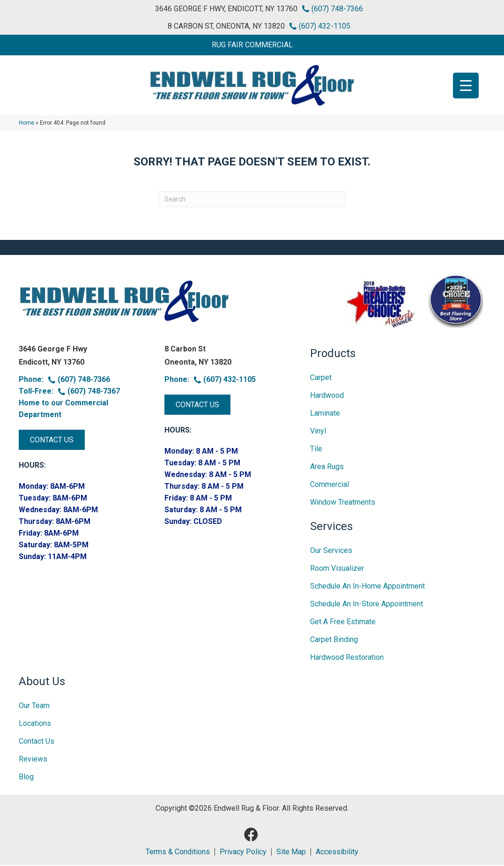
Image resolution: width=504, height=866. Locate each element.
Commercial (330, 485)
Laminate (325, 414)
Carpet (321, 378)
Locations (35, 724)
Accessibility (337, 853)
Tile (316, 450)
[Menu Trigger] (466, 86)
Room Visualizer (337, 569)
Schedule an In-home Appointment (367, 587)
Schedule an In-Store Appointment (367, 605)
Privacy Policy (243, 853)
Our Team (34, 706)
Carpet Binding (334, 640)
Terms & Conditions (178, 853)
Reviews (33, 760)
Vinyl (318, 432)
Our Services (331, 551)
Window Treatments (343, 503)
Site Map (291, 853)
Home (26, 124)
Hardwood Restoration (347, 658)
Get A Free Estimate (343, 623)
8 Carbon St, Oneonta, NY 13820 (226, 26)
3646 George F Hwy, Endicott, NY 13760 (226, 9)
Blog (26, 778)
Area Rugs (327, 467)
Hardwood (327, 396)
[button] (252, 45)
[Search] (252, 200)
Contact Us (37, 742)
